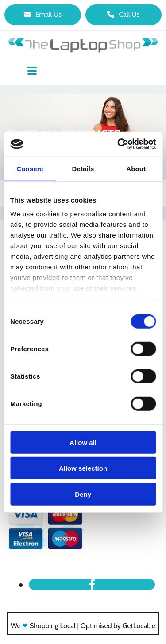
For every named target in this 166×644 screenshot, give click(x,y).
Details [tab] (83, 168)
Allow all (83, 442)
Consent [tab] (30, 168)
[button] (43, 15)
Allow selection (83, 468)
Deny (83, 494)
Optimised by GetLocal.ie (118, 626)
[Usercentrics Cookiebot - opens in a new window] (118, 144)
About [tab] (136, 168)
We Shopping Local (43, 626)
